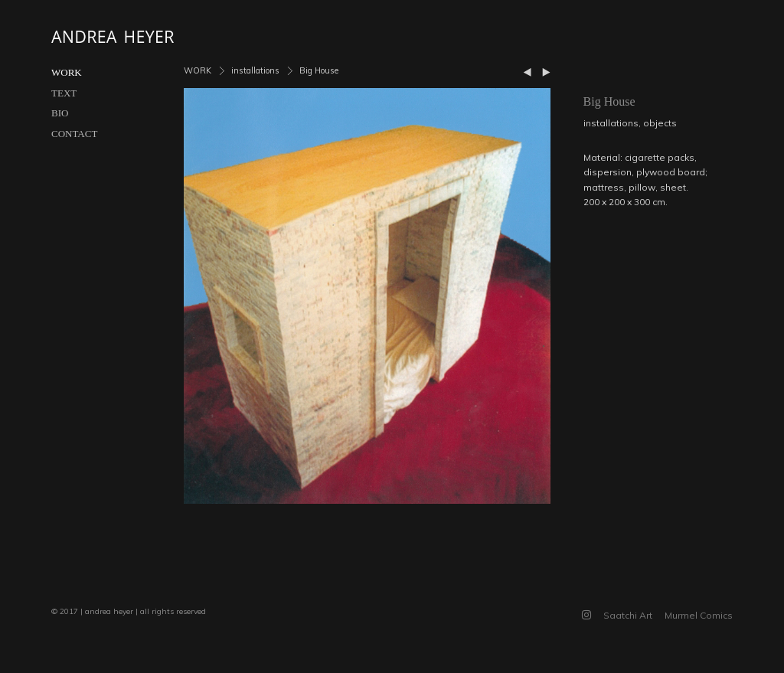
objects (660, 123)
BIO (60, 113)
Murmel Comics (699, 615)
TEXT (64, 93)
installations (255, 70)
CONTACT (74, 134)
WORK (67, 72)
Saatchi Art (628, 615)
